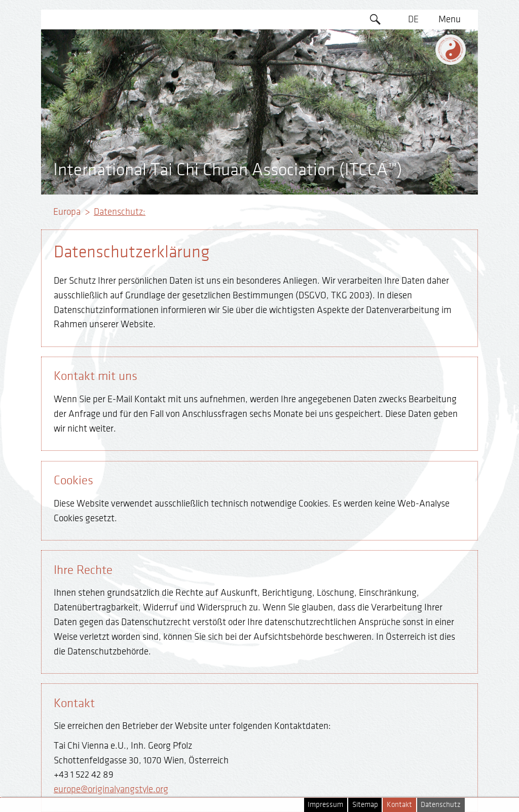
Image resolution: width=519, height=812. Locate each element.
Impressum (325, 805)
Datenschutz (441, 805)
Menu (450, 19)
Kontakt (399, 805)
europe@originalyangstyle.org (111, 789)
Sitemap (365, 805)
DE (413, 19)
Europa (67, 212)
